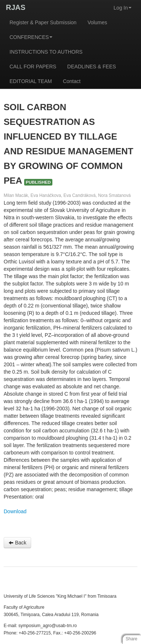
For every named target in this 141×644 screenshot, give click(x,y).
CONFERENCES (31, 37)
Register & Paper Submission (43, 22)
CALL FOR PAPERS (33, 66)
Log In (123, 8)
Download (15, 511)
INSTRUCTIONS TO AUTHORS (46, 52)
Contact (72, 81)
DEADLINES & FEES (92, 66)
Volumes (97, 22)
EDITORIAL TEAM (31, 81)
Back (17, 543)
